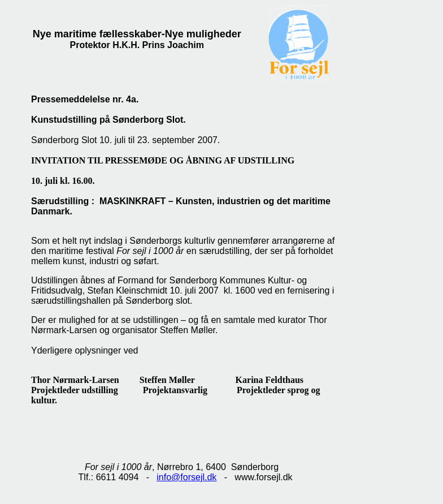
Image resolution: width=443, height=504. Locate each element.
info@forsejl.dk (186, 477)
